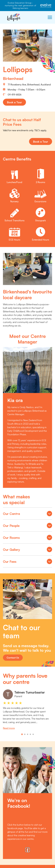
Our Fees (27, 562)
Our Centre (27, 514)
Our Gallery (27, 550)
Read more (9, 728)
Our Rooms (27, 538)
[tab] (22, 734)
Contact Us (13, 658)
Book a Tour (14, 102)
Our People (27, 526)
